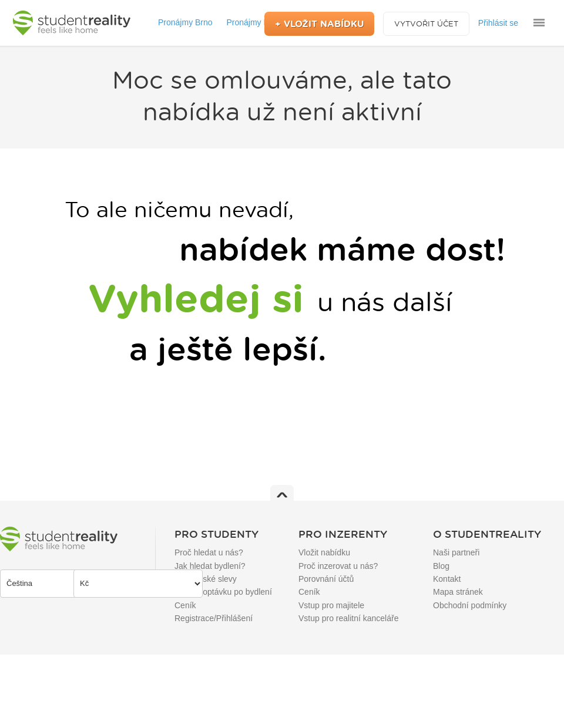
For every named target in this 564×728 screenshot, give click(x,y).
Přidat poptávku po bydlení (223, 592)
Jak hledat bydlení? (210, 566)
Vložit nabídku (324, 552)
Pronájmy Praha (256, 22)
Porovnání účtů (326, 579)
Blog (441, 566)
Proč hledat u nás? (209, 552)
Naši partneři (456, 552)
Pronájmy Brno (185, 22)
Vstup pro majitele (331, 605)
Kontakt (447, 579)
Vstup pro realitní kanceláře (348, 618)
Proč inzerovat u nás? (338, 566)
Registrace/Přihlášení (214, 618)
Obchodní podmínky (470, 605)
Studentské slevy (206, 579)
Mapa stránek (458, 592)
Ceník (185, 605)
